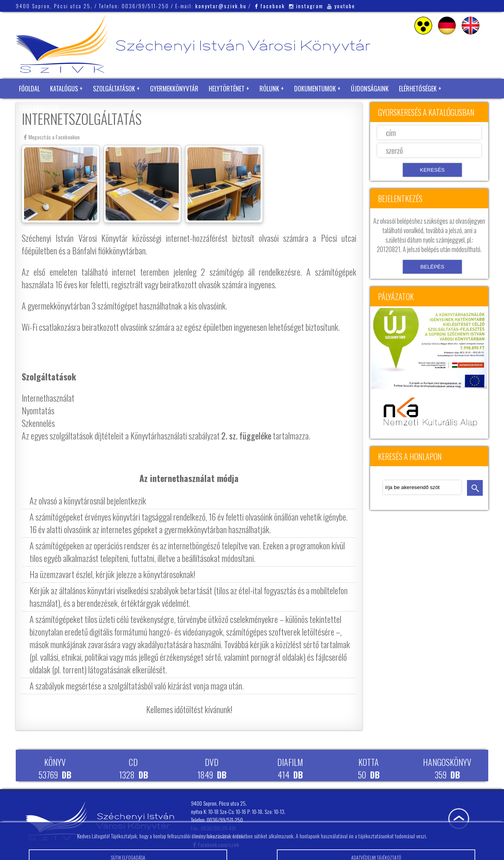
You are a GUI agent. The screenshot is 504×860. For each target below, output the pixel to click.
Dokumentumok (315, 89)
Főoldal (29, 89)
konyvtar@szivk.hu (221, 6)
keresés (475, 488)
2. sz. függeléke (246, 436)
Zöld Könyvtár (39, 108)
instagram (306, 6)
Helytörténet (227, 89)
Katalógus (64, 89)
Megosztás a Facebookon (52, 137)
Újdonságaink (370, 89)
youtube (341, 6)
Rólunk (269, 89)
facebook (270, 6)
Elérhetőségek (418, 89)
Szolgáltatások (114, 89)
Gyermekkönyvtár (174, 89)
